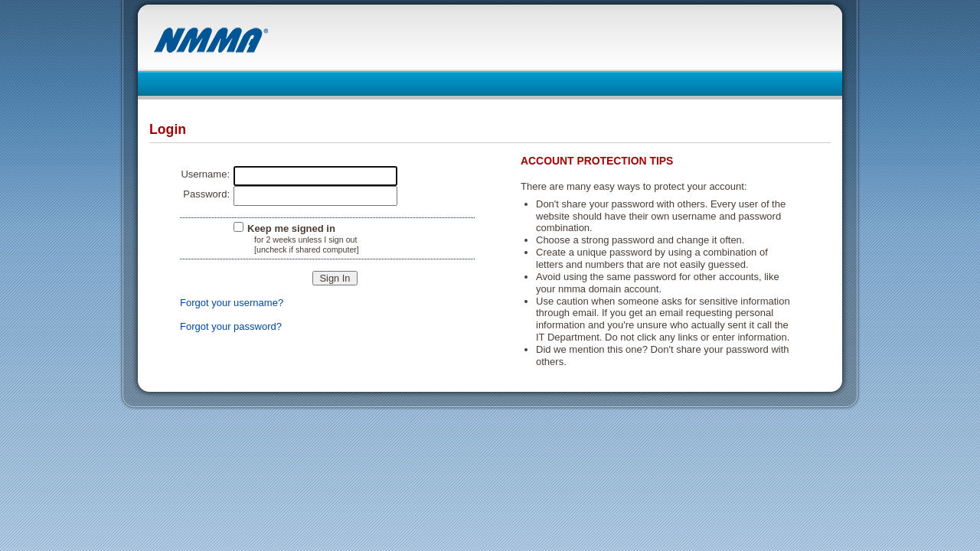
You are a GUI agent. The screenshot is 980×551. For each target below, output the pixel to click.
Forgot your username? (232, 303)
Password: (206, 194)
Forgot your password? (231, 326)
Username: (205, 174)
